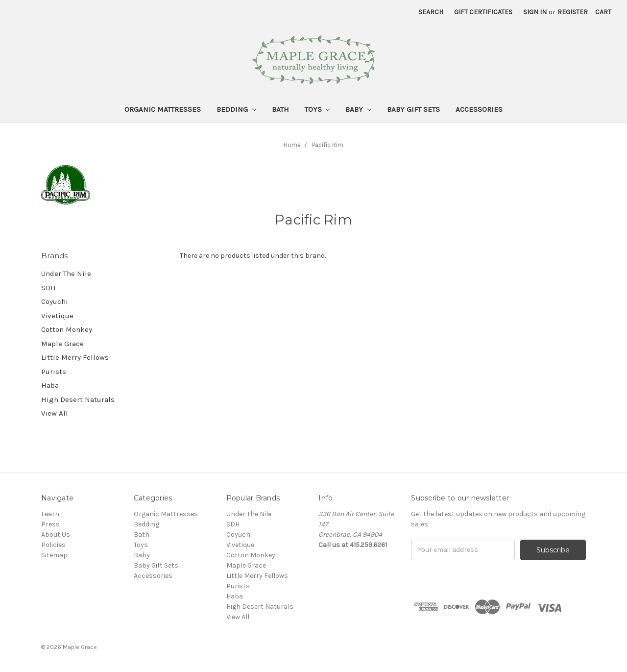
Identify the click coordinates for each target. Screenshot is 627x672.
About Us (56, 535)
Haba (50, 385)
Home (292, 145)
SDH (48, 288)
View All (55, 413)
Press (50, 524)
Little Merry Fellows (75, 357)
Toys (317, 109)
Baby (358, 109)
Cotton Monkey (67, 329)
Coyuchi (55, 301)
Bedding (236, 109)
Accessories (479, 109)
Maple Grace (62, 344)
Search (431, 12)
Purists (54, 372)
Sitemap (54, 555)
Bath (280, 109)
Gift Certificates (483, 12)
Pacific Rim (328, 145)
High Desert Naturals (78, 399)
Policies (53, 545)
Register (573, 12)
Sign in (535, 12)
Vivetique (57, 316)
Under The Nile (66, 274)
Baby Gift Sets (413, 109)
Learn (50, 514)
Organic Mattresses (163, 109)
